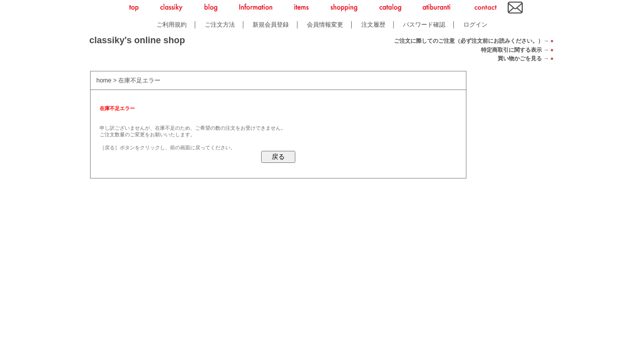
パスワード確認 (424, 24)
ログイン (475, 24)
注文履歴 (373, 24)
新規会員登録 (271, 24)
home (104, 80)
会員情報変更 (325, 24)
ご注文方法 (220, 24)
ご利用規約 (172, 24)
